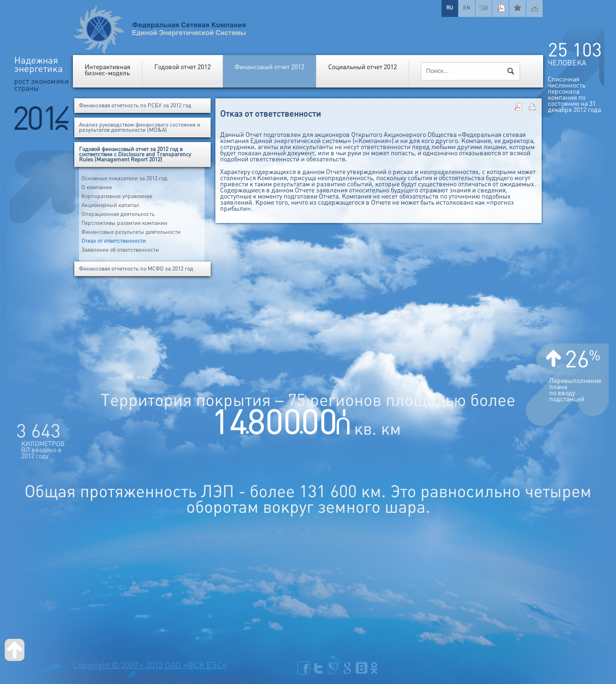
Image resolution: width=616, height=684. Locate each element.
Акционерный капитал (110, 205)
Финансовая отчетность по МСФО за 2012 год (136, 269)
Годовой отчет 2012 (182, 67)
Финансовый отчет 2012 (269, 67)
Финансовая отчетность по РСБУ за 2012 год (135, 106)
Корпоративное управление (117, 196)
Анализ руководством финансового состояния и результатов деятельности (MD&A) (140, 127)
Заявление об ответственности (120, 250)
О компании (97, 187)
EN (467, 8)
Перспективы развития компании (124, 223)
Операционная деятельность (118, 214)
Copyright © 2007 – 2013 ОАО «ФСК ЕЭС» (150, 665)
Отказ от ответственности (114, 241)
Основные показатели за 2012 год (124, 179)
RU (450, 8)
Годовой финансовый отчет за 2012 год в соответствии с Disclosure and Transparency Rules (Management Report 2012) (135, 155)
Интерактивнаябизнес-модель (107, 70)
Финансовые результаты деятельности (131, 232)
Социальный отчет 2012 (363, 67)
